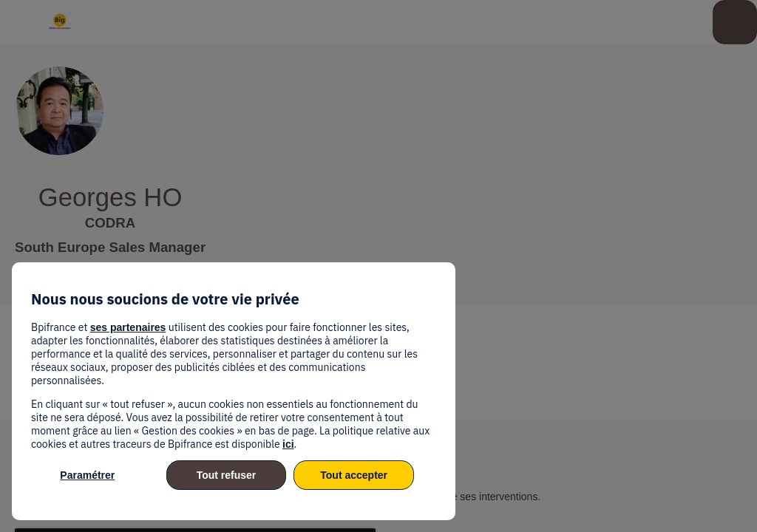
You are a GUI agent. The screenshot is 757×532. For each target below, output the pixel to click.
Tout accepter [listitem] (354, 475)
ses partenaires (128, 327)
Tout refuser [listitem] (227, 475)
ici (288, 444)
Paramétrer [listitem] (87, 475)
